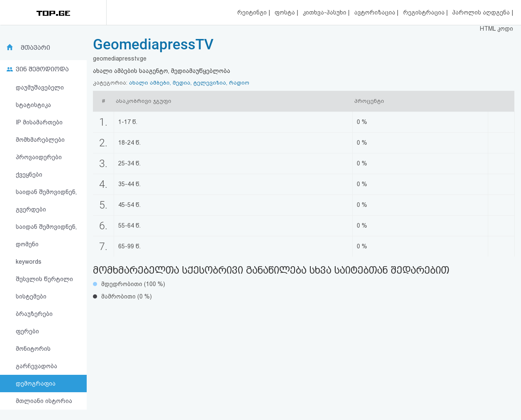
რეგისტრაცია (425, 12)
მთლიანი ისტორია (44, 401)
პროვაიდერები (39, 157)
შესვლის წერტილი (44, 279)
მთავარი (35, 48)
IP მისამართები (39, 122)
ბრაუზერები (34, 314)
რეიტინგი (253, 12)
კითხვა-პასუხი (325, 12)
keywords (29, 262)
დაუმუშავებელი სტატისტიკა (40, 96)
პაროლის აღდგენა (482, 12)
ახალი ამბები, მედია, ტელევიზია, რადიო (189, 83)
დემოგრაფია (36, 384)
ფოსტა (286, 12)
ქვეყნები (29, 175)
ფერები (27, 331)
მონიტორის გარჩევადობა (37, 357)
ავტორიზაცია (376, 12)
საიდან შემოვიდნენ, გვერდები (46, 201)
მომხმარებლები (40, 140)
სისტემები (31, 296)
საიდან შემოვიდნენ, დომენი (46, 235)
